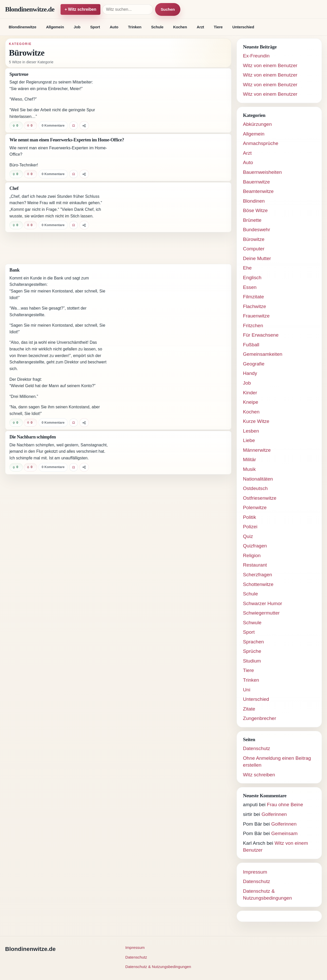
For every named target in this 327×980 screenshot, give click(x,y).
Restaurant (255, 565)
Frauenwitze (256, 316)
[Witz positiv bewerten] (16, 126)
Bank (14, 270)
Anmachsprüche (261, 143)
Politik (249, 517)
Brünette (252, 220)
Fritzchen (253, 326)
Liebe (249, 440)
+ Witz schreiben (80, 9)
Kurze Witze (256, 421)
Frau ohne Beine (285, 805)
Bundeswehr (256, 230)
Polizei (250, 527)
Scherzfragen (258, 575)
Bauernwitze (256, 182)
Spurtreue (19, 74)
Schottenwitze (258, 584)
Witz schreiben (259, 775)
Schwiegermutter (261, 613)
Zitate (249, 709)
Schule (157, 27)
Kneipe (251, 402)
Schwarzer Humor (262, 603)
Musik (249, 469)
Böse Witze (255, 210)
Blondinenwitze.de (30, 9)
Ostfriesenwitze (260, 498)
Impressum (255, 872)
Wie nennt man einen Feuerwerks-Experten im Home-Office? (67, 140)
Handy (250, 373)
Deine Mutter (257, 258)
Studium (252, 661)
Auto (114, 27)
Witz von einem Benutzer (270, 65)
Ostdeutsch (255, 488)
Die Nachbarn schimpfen (33, 437)
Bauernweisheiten (262, 172)
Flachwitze (255, 306)
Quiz (248, 536)
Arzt (200, 27)
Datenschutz (256, 748)
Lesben (251, 431)
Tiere (218, 27)
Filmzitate (253, 297)
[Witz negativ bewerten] (30, 126)
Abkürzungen (257, 124)
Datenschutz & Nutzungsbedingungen (158, 967)
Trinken (135, 27)
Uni (247, 690)
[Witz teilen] (84, 126)
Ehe (247, 268)
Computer (254, 249)
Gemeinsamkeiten (263, 354)
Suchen (168, 9)
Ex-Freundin (256, 56)
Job (77, 27)
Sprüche (252, 651)
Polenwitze (255, 507)
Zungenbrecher (260, 718)
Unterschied (243, 27)
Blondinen (254, 201)
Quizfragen (255, 546)
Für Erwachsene (261, 335)
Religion (252, 555)
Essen (250, 287)
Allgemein (55, 27)
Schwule (252, 623)
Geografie (254, 364)
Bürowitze (254, 239)
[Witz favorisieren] (74, 126)
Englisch (252, 278)
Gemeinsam (284, 833)
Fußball (251, 345)
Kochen (180, 27)
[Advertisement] (118, 248)
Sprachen (253, 642)
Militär (249, 460)
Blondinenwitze (22, 27)
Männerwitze (257, 450)
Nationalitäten (258, 479)
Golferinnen (274, 814)
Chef (14, 188)
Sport (95, 27)
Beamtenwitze (258, 191)
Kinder (250, 393)
